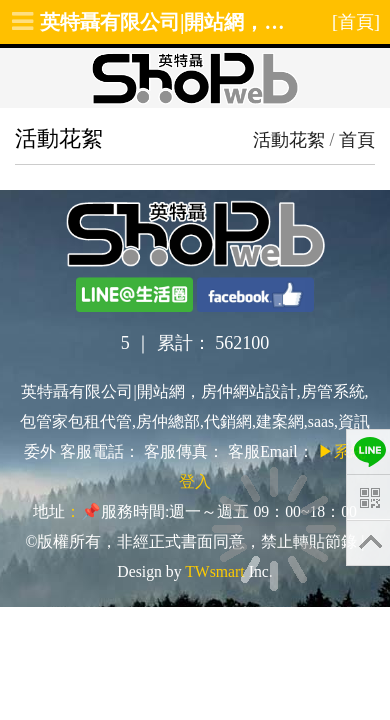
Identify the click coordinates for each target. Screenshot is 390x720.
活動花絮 (289, 140)
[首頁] (356, 22)
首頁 (357, 140)
